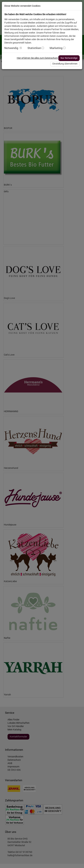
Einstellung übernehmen (65, 64)
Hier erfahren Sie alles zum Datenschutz (37, 58)
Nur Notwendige (69, 58)
